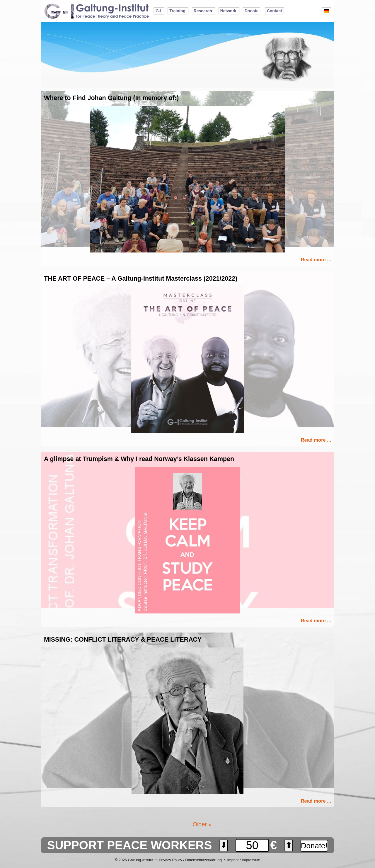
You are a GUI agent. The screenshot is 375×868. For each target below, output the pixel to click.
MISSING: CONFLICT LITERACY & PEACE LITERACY (123, 640)
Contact (275, 11)
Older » (202, 824)
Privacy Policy (171, 860)
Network (228, 11)
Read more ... (316, 260)
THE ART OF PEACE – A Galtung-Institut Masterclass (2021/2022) (141, 279)
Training (177, 11)
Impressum (251, 860)
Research (203, 11)
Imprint (233, 860)
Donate (252, 11)
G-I (158, 11)
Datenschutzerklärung (203, 860)
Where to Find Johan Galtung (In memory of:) (111, 98)
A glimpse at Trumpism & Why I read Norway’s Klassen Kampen (139, 459)
